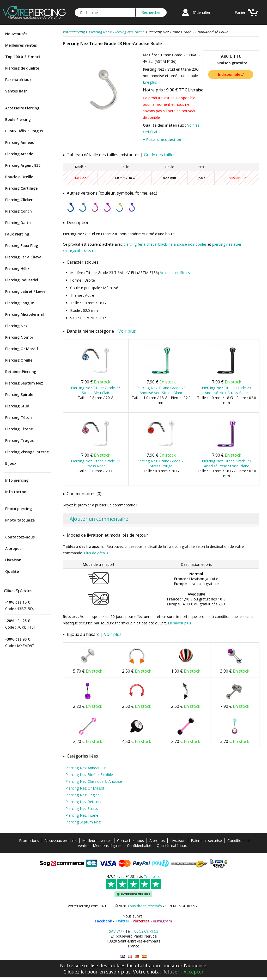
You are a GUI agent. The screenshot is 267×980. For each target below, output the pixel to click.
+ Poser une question (162, 139)
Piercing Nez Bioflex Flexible (89, 775)
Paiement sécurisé (206, 841)
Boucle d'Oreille (19, 177)
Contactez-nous (20, 537)
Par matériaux (18, 80)
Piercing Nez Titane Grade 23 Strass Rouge (161, 463)
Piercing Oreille (19, 360)
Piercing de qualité (22, 68)
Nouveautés (16, 34)
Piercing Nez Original (83, 795)
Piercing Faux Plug (22, 246)
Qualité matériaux (172, 845)
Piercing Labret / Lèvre (25, 291)
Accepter (194, 972)
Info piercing (17, 480)
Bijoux (11, 463)
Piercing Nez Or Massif (85, 788)
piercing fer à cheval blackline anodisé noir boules (165, 244)
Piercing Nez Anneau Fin (86, 768)
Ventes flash (16, 91)
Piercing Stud (17, 406)
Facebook (104, 921)
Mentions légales (107, 845)
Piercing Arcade (19, 154)
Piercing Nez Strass (82, 808)
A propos (13, 548)
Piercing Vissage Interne (27, 452)
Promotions (29, 841)
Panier (240, 12)
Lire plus (150, 82)
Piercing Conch (19, 211)
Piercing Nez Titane (82, 815)
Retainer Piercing (21, 372)
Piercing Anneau (20, 142)
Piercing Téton (19, 417)
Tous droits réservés (145, 906)
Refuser (171, 972)
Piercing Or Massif (22, 349)
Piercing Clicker (19, 200)
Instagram (162, 921)
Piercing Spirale (19, 395)
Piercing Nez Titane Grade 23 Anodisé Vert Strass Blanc (161, 390)
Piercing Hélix (17, 268)
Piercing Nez (16, 326)
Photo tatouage (20, 520)
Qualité (12, 571)
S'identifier (202, 12)
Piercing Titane (19, 429)
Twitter (122, 921)
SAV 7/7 (116, 931)
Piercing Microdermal (25, 314)
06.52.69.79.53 (146, 931)
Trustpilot (152, 876)
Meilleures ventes (21, 45)
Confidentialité (139, 845)
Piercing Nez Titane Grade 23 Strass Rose (96, 463)
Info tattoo (16, 492)
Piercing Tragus (19, 440)
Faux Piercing (17, 234)
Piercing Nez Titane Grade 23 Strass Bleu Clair (96, 390)
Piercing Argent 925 (23, 165)
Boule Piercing (18, 119)
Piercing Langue (20, 303)
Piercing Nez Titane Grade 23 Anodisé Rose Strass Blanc (226, 463)
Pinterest (141, 921)
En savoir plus (180, 623)
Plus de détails (96, 553)
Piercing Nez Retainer (84, 802)
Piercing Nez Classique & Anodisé (94, 781)
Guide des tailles (160, 155)
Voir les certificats (175, 273)
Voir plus (127, 331)
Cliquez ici (75, 972)
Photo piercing (19, 509)
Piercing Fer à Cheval (24, 257)
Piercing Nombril (20, 337)
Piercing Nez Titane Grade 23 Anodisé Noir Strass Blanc (226, 390)
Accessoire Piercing (22, 108)
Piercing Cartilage (21, 188)
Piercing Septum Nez (24, 383)
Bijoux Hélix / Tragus (24, 131)
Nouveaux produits (61, 841)
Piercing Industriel (22, 280)
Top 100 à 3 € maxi (23, 57)
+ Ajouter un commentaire (97, 519)
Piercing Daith (18, 223)
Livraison (13, 560)
